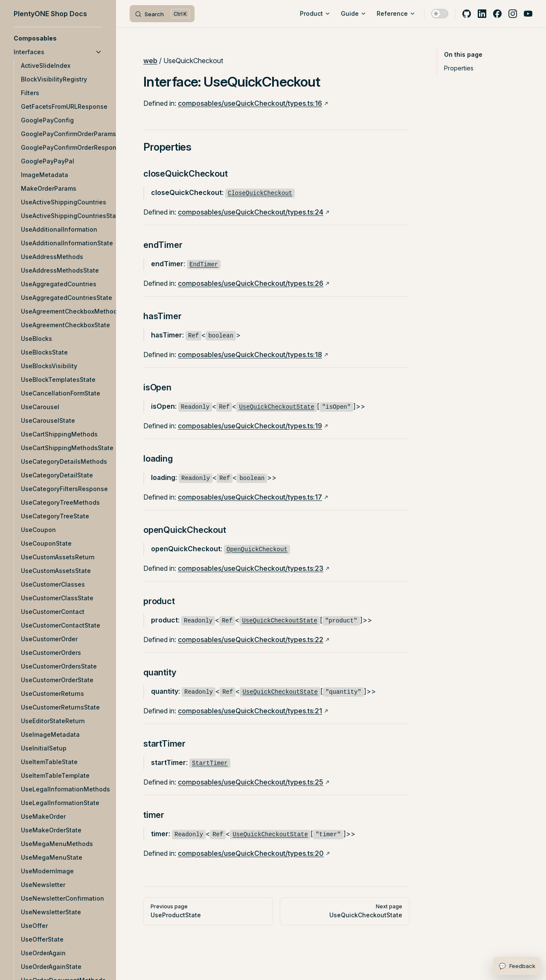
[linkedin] (482, 14)
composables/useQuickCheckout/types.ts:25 (251, 782)
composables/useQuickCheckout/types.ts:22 (251, 640)
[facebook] (497, 14)
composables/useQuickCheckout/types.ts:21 (250, 711)
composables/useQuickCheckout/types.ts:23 (251, 568)
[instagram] (513, 14)
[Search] (162, 14)
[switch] (440, 14)
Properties (459, 68)
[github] (467, 14)
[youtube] (528, 14)
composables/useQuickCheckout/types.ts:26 (251, 283)
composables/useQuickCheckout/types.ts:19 (250, 426)
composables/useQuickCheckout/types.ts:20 (251, 853)
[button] (58, 38)
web (150, 61)
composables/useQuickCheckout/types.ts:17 (250, 497)
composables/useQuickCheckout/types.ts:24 (251, 212)
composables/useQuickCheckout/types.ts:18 (250, 355)
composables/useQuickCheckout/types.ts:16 (250, 103)
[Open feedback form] (517, 966)
